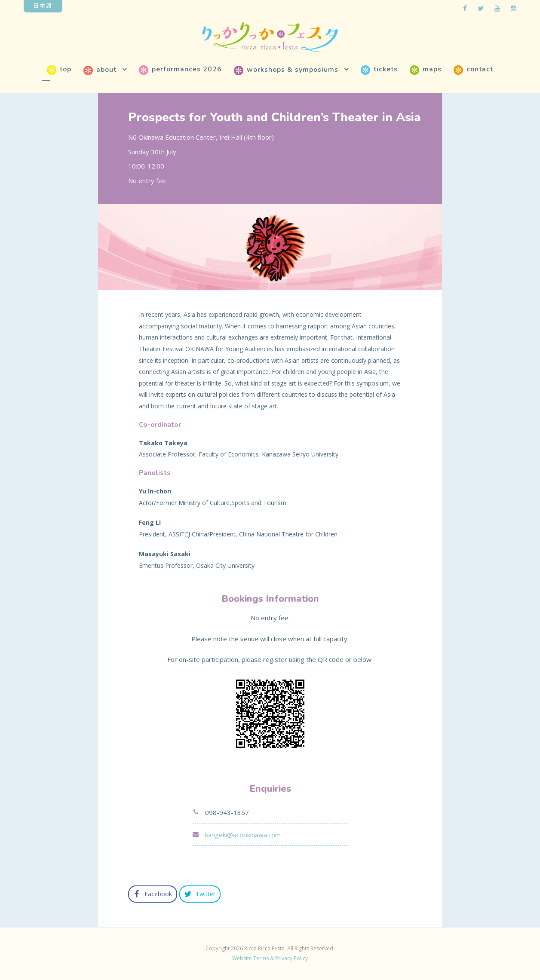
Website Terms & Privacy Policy (270, 958)
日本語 (43, 5)
